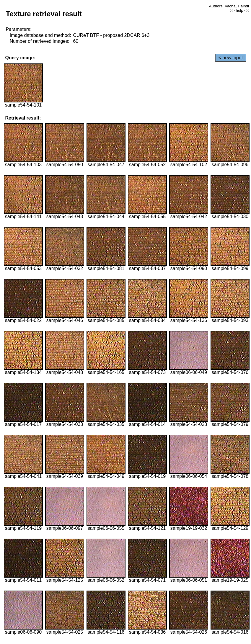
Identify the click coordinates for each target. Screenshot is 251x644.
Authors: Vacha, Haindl (229, 6)
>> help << (239, 10)
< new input (231, 58)
